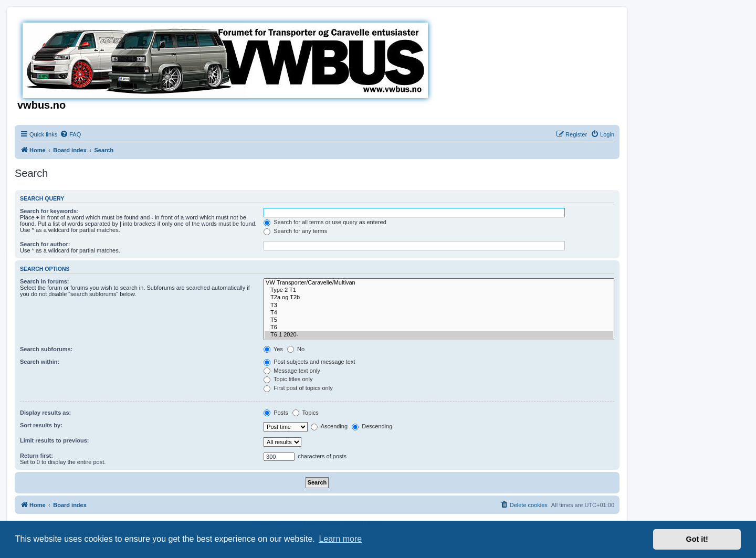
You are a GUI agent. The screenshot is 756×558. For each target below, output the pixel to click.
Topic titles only (288, 379)
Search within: (40, 362)
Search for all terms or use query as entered (325, 222)
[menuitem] (70, 134)
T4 (439, 313)
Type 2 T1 (439, 290)
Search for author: (45, 244)
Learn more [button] (340, 539)
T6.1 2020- (439, 335)
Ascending (329, 426)
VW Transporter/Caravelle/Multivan (439, 283)
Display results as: (45, 413)
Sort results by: (41, 425)
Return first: (36, 456)
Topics (306, 413)
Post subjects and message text (309, 362)
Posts (276, 413)
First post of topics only (298, 388)
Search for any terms (295, 231)
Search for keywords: (49, 211)
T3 (439, 306)
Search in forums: (45, 281)
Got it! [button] (697, 539)
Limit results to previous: (54, 440)
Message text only (292, 371)
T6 (439, 328)
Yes (273, 349)
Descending (372, 426)
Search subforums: (46, 349)
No (296, 349)
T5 (439, 320)
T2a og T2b (439, 298)
